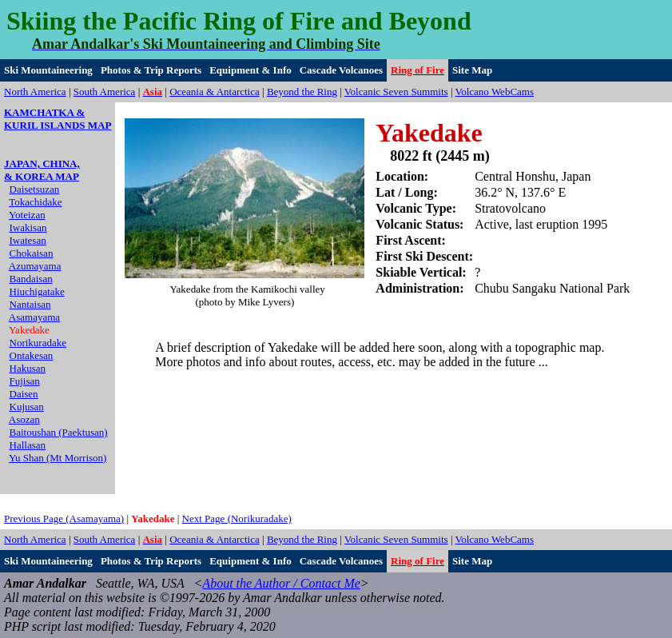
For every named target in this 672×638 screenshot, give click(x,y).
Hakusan (28, 368)
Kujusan (27, 407)
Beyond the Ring (302, 92)
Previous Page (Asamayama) (64, 518)
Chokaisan (32, 253)
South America (105, 92)
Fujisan (25, 381)
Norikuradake (38, 343)
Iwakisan (28, 227)
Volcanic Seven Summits (396, 92)
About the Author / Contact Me (281, 583)
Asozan (24, 419)
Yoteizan (27, 215)
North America (35, 92)
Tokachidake (35, 202)
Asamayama (34, 317)
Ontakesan (32, 355)
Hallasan (28, 445)
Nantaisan (30, 304)
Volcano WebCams (495, 92)
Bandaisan (31, 279)
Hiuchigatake (37, 291)
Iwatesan (28, 240)
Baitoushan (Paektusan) (59, 432)
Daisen (24, 394)
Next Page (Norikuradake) (237, 518)
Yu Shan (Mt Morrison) (58, 458)
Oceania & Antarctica (215, 92)
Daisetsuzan (35, 189)
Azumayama (35, 266)
